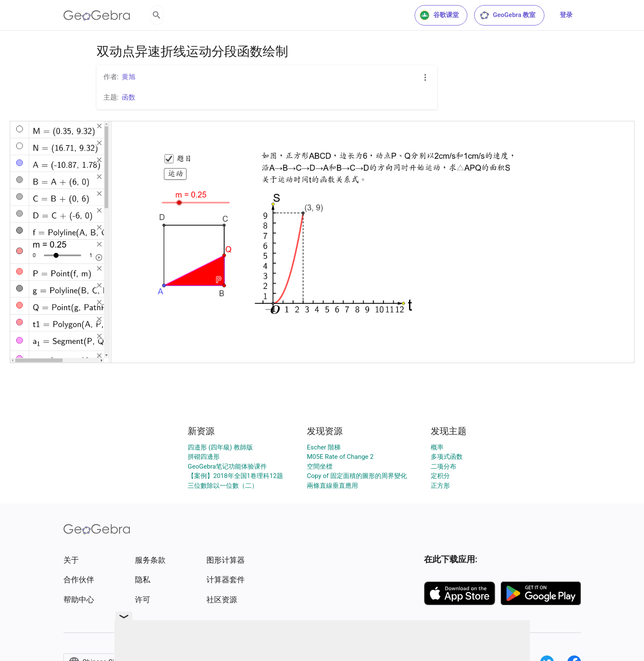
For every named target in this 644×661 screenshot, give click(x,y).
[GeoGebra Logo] (97, 15)
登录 (566, 15)
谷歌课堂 (439, 15)
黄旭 (129, 77)
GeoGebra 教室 (507, 15)
